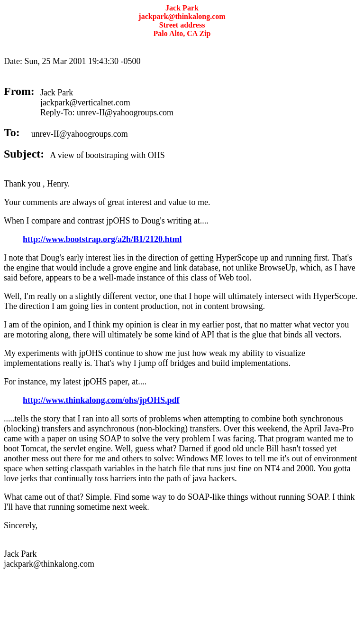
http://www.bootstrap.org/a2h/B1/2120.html (102, 239)
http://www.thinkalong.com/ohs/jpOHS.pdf (101, 400)
